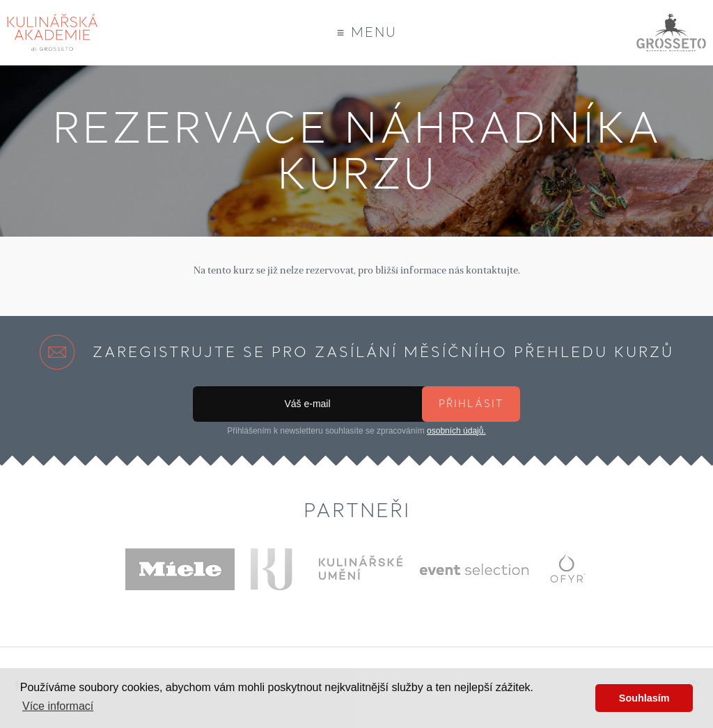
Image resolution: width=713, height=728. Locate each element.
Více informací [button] (58, 706)
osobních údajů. (456, 431)
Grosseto (671, 33)
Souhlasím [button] (644, 698)
